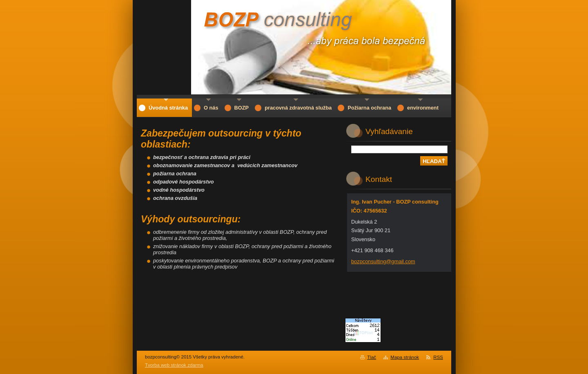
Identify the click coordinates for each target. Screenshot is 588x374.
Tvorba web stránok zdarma (174, 365)
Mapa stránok (405, 357)
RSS (438, 357)
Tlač (372, 357)
